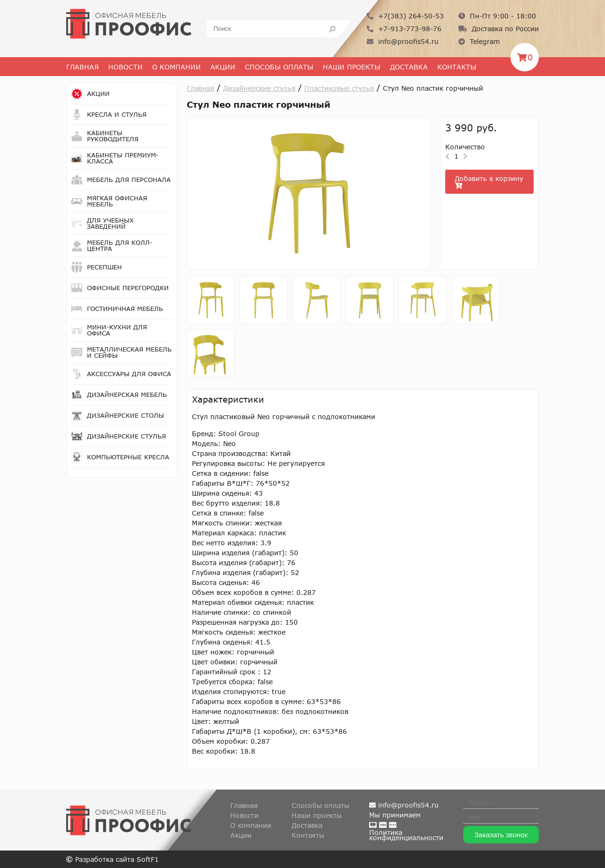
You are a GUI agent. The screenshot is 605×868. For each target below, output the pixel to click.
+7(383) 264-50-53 (405, 16)
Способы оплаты (279, 67)
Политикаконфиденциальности (406, 835)
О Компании (177, 67)
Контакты (457, 67)
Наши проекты (352, 67)
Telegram (479, 41)
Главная (82, 67)
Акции (223, 67)
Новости (125, 67)
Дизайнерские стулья (259, 88)
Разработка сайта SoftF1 (112, 859)
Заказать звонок (501, 835)
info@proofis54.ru (403, 41)
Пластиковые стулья (339, 88)
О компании (251, 825)
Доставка (409, 67)
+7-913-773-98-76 (404, 29)
